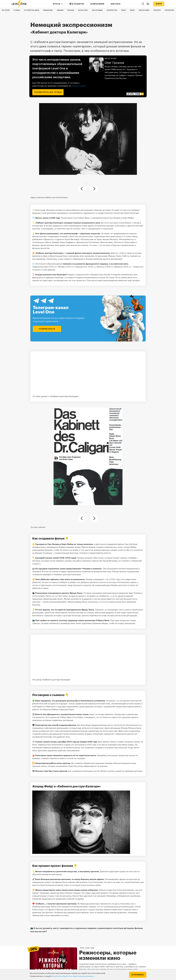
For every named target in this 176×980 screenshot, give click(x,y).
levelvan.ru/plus (78, 86)
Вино (132, 10)
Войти (159, 4)
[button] (86, 183)
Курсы (57, 4)
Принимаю (138, 975)
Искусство (83, 10)
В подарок (77, 4)
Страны (17, 10)
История (6, 10)
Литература (169, 10)
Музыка (71, 10)
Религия (157, 10)
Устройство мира (32, 10)
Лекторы (115, 4)
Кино (124, 10)
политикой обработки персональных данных (72, 976)
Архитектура (112, 10)
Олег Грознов (114, 63)
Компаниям (97, 4)
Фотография (97, 10)
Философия (144, 10)
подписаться (47, 329)
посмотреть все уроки (48, 92)
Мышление (48, 10)
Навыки (60, 10)
